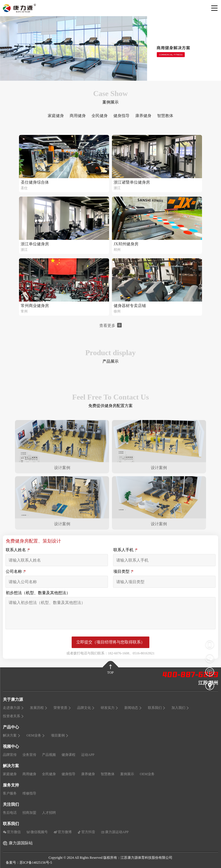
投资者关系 (14, 716)
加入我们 (180, 708)
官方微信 (12, 832)
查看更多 (110, 325)
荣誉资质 (62, 708)
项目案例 (60, 735)
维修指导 (29, 793)
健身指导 (121, 116)
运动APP (88, 755)
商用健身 (78, 116)
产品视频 (49, 755)
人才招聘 (49, 813)
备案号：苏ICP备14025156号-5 (29, 863)
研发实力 (110, 708)
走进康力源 (14, 708)
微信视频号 (37, 832)
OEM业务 (36, 735)
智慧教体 (165, 116)
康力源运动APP (115, 832)
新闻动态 (133, 708)
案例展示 (127, 774)
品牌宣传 (10, 755)
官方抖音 (86, 832)
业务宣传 (29, 755)
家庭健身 (56, 116)
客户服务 (10, 793)
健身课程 (68, 755)
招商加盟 (29, 813)
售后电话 (10, 813)
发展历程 (39, 708)
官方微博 (63, 832)
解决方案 (12, 735)
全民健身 (100, 116)
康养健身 (143, 116)
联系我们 (157, 708)
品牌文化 (86, 708)
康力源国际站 (21, 843)
